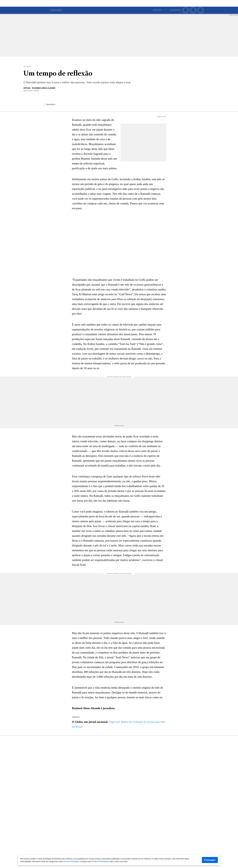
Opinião (55, 10)
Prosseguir (210, 860)
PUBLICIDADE (233, 15)
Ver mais (119, 853)
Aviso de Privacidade (71, 861)
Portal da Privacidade (100, 861)
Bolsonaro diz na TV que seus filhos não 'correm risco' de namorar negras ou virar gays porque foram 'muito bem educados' (125, 753)
